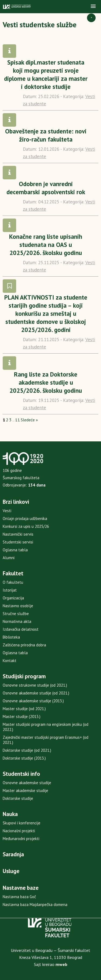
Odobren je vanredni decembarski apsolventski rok (46, 188)
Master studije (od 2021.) (24, 709)
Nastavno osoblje (18, 606)
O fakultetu (13, 582)
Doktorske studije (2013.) (24, 758)
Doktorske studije (18, 798)
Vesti (7, 511)
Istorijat (10, 590)
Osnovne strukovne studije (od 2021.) (35, 685)
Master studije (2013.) (22, 716)
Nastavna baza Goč (19, 897)
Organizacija (13, 598)
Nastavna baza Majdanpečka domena (35, 905)
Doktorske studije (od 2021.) (27, 750)
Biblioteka (11, 637)
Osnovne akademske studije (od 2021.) (36, 693)
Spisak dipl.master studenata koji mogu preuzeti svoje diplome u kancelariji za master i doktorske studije (46, 74)
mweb (61, 964)
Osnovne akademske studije (27, 783)
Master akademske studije (25, 791)
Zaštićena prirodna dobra (24, 645)
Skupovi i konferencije (22, 823)
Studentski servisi (18, 542)
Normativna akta (17, 621)
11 (18, 420)
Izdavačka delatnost (21, 629)
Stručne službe (16, 614)
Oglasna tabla (15, 550)
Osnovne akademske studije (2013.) (33, 701)
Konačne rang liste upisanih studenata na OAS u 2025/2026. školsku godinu (46, 245)
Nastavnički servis (18, 534)
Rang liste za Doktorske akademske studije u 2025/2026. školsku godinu (46, 382)
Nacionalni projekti (19, 831)
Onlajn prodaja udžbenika (25, 518)
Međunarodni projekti (21, 839)
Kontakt (10, 661)
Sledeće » (29, 420)
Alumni (9, 558)
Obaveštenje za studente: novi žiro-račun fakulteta (46, 135)
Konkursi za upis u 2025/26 (26, 526)
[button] (93, 6)
